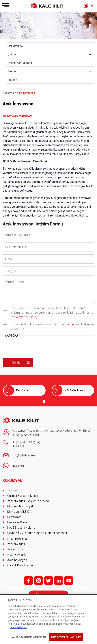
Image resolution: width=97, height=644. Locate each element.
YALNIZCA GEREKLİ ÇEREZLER (29, 637)
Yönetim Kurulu (17, 544)
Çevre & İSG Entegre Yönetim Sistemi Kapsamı (37, 533)
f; (28, 581)
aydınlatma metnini (67, 324)
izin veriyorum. (20, 317)
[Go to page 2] (47, 401)
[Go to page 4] (53, 401)
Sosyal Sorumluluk (19, 549)
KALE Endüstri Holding (21, 528)
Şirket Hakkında (17, 539)
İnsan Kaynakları (18, 555)
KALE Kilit (22, 390)
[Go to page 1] (44, 401)
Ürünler (12, 54)
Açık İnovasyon (17, 560)
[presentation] (33, 346)
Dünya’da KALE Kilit (19, 512)
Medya (12, 71)
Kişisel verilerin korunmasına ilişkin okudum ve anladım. (52, 326)
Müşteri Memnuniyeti (20, 506)
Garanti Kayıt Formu (20, 565)
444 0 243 (18, 446)
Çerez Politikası (18, 627)
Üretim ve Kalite (17, 522)
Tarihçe (12, 490)
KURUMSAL (12, 480)
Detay (33, 317)
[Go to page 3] (50, 401)
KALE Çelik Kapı (75, 390)
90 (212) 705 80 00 (23, 442)
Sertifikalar (14, 517)
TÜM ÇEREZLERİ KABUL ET (66, 637)
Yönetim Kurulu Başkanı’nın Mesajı (29, 501)
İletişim (12, 80)
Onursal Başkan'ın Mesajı (23, 496)
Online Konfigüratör (20, 63)
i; (39, 581)
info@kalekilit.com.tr (24, 456)
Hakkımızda (15, 46)
